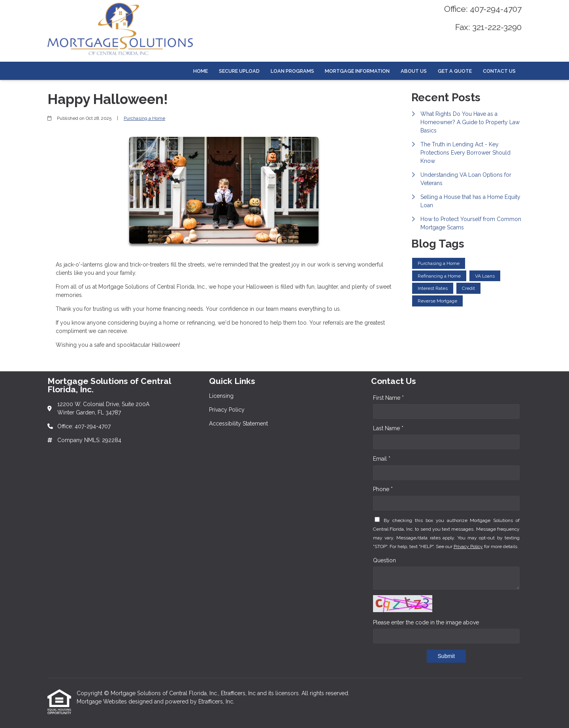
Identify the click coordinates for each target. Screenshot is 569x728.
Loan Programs (292, 71)
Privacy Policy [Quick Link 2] (227, 410)
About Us (414, 71)
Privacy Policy (468, 546)
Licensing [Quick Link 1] (221, 396)
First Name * (388, 398)
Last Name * (388, 428)
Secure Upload (239, 71)
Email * (382, 459)
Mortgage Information (357, 71)
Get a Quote (455, 71)
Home (201, 71)
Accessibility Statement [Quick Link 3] (238, 424)
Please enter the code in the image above (426, 622)
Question (384, 560)
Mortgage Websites (103, 702)
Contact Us (499, 71)
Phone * (383, 489)
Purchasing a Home (144, 118)
